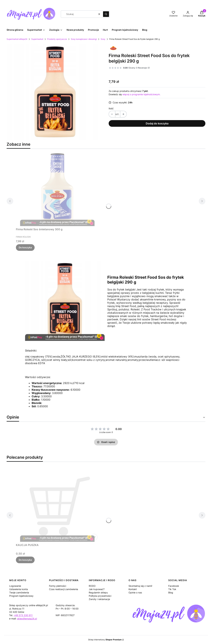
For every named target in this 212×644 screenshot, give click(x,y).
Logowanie (15, 586)
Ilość (111, 108)
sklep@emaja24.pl (27, 619)
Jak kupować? (97, 589)
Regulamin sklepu (98, 592)
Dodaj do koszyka (157, 123)
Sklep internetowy (105, 640)
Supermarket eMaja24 (17, 39)
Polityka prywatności (100, 596)
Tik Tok (172, 589)
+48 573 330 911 (23, 615)
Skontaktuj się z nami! (140, 586)
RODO (92, 586)
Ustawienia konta (19, 589)
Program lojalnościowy (21, 596)
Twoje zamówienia (19, 592)
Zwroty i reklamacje (99, 599)
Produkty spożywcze (57, 39)
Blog (171, 592)
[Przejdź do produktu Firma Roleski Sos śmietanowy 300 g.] (57, 189)
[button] (106, 14)
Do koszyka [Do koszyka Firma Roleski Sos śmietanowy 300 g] (25, 247)
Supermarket (37, 39)
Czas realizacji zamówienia (64, 589)
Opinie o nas (135, 592)
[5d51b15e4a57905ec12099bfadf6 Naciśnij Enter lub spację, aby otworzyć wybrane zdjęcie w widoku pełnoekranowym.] (55, 92)
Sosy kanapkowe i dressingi (84, 39)
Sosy (103, 39)
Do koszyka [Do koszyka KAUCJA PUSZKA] (25, 560)
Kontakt (133, 589)
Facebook (174, 586)
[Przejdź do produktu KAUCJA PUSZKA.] (57, 504)
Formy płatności (58, 586)
